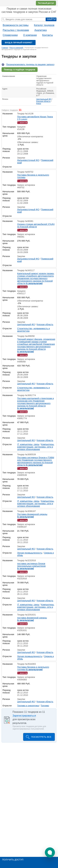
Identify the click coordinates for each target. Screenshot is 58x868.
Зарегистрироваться (24, 716)
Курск (39, 104)
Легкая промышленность (30, 553)
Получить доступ (13, 860)
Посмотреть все (41, 737)
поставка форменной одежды (32, 619)
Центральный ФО (44, 99)
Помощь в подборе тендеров (20, 70)
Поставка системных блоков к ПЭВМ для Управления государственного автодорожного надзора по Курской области (36, 461)
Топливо (45, 706)
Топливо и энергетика (28, 706)
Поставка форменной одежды (32, 516)
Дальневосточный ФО (28, 160)
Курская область (43, 101)
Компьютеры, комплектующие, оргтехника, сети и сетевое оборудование (36, 447)
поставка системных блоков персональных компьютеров (31, 566)
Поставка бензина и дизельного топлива (33, 176)
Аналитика (40, 30)
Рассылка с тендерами (16, 30)
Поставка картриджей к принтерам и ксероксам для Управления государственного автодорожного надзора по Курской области (35, 403)
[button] (50, 852)
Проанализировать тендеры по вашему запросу (30, 64)
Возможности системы (16, 25)
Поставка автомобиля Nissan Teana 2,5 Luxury (35, 118)
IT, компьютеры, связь (28, 444)
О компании (30, 35)
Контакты (48, 35)
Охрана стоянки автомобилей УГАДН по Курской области (36, 225)
